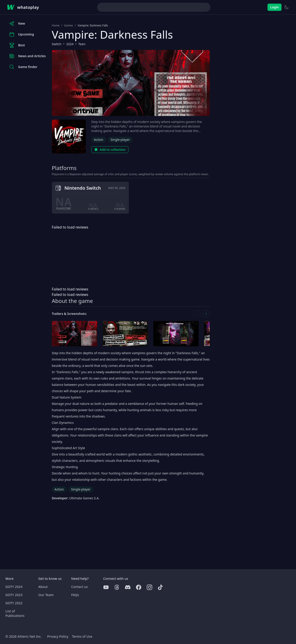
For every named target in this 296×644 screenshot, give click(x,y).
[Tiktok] (160, 587)
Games (69, 26)
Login (274, 7)
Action (99, 140)
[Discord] (128, 587)
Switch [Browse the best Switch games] (57, 44)
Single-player (120, 140)
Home (56, 26)
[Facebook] (139, 587)
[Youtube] (106, 587)
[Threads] (117, 587)
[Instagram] (149, 587)
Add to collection (110, 150)
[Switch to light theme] (286, 7)
